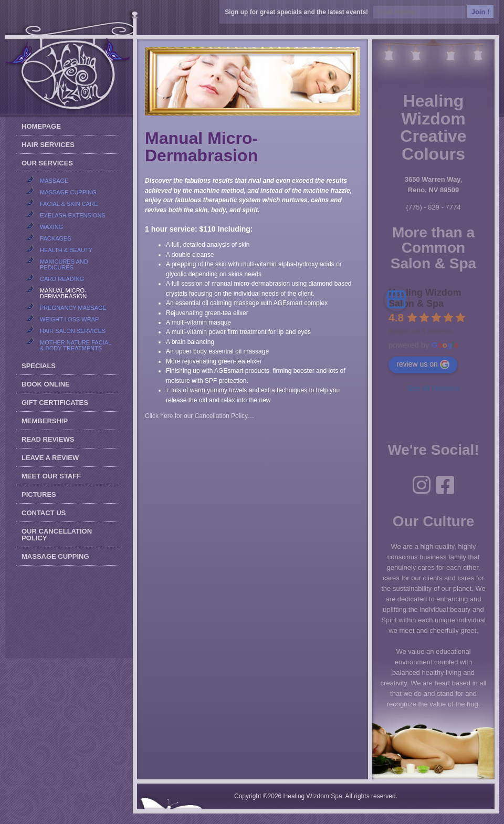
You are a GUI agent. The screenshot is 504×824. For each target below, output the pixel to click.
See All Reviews (433, 388)
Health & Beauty (66, 250)
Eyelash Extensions (73, 215)
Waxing (51, 227)
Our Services (47, 163)
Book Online (46, 384)
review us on (423, 364)
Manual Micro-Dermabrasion (63, 293)
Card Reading (62, 279)
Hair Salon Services (73, 331)
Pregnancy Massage (73, 308)
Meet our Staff (51, 476)
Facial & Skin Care (69, 204)
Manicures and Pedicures (64, 264)
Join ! (481, 12)
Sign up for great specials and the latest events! (298, 12)
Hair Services (48, 145)
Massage (54, 181)
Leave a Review (50, 458)
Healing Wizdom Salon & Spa (425, 298)
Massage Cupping (68, 192)
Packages (56, 238)
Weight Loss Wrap (69, 319)
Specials (39, 366)
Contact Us (44, 513)
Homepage (41, 126)
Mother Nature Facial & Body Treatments (76, 345)
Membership (45, 421)
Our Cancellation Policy (57, 535)
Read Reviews (48, 439)
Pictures (39, 494)
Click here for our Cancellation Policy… (199, 416)
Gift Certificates (55, 403)
